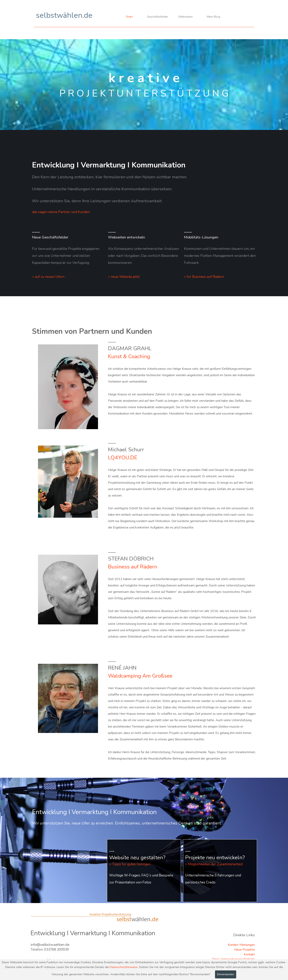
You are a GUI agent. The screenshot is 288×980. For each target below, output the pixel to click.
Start (129, 17)
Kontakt (249, 954)
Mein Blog (213, 17)
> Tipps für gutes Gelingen (130, 864)
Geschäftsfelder (157, 17)
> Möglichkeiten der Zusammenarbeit (214, 864)
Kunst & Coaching (129, 356)
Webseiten (185, 17)
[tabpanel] (144, 194)
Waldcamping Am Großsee (140, 676)
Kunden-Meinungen (241, 945)
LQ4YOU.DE (123, 458)
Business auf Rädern (133, 567)
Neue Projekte (244, 950)
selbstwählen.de (64, 15)
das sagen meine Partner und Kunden (61, 212)
